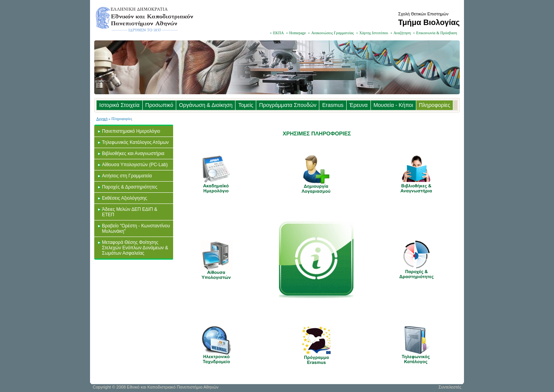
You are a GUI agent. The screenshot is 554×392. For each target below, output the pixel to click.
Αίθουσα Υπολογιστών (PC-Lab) (135, 165)
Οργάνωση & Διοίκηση (206, 105)
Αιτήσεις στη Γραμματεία (127, 176)
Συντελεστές (450, 387)
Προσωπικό (159, 105)
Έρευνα (359, 105)
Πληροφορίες (435, 105)
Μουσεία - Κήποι (393, 105)
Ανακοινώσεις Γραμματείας (333, 33)
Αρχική (102, 119)
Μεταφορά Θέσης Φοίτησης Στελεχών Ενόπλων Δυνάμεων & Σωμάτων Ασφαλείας (135, 248)
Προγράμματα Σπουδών (288, 105)
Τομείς (246, 105)
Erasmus (333, 105)
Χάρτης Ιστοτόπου (374, 33)
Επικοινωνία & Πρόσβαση (437, 33)
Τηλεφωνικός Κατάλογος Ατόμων (135, 142)
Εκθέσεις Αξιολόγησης (124, 198)
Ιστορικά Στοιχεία (119, 105)
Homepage (298, 33)
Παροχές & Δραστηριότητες (130, 187)
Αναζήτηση (402, 33)
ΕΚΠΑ (279, 33)
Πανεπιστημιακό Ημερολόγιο (131, 131)
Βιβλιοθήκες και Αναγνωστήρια (133, 153)
